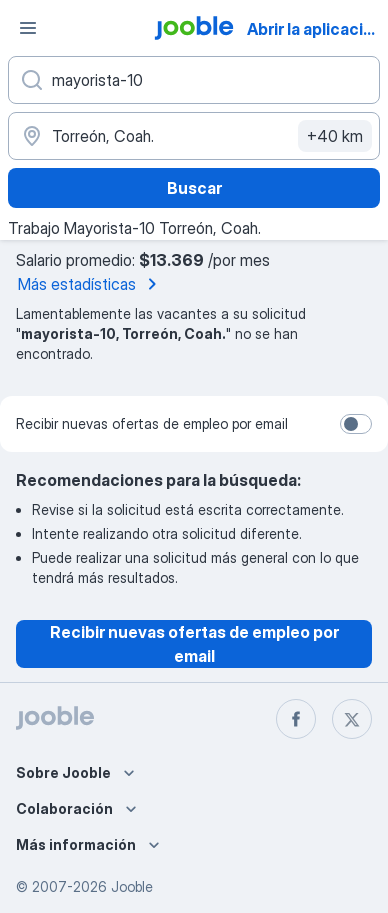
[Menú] (28, 28)
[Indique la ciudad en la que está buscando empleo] (194, 136)
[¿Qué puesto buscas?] (194, 80)
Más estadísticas (91, 284)
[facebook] (296, 719)
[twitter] (352, 719)
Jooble (132, 886)
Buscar (194, 188)
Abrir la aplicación (315, 29)
